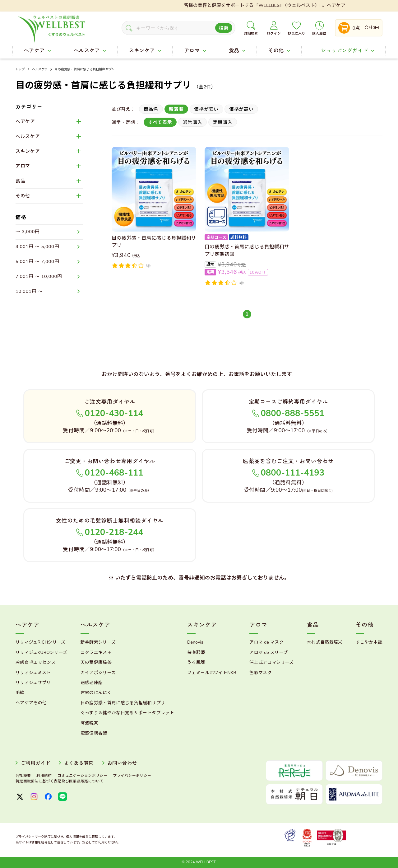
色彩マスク (261, 673)
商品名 (151, 109)
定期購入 (223, 122)
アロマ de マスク (266, 642)
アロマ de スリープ (268, 652)
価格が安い (206, 109)
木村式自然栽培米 (325, 642)
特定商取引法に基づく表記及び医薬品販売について (60, 781)
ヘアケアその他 (31, 703)
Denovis (195, 642)
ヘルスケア (40, 70)
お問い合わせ (122, 763)
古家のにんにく (96, 693)
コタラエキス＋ (96, 652)
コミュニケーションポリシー (82, 776)
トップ (20, 70)
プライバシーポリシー (132, 776)
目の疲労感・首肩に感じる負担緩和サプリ (85, 69)
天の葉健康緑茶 (96, 662)
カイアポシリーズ (98, 673)
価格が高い (241, 109)
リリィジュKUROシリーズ (41, 652)
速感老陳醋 (92, 683)
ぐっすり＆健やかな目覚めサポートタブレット (127, 713)
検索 (224, 28)
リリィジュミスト (33, 673)
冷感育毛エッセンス (36, 662)
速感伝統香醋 (94, 733)
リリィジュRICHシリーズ (41, 642)
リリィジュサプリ (33, 683)
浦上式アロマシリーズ (271, 662)
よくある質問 (79, 763)
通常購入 (193, 122)
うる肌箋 (196, 662)
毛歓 (20, 693)
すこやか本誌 (369, 642)
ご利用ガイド (35, 763)
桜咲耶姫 (196, 652)
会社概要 (23, 776)
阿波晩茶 (89, 723)
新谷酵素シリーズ (98, 642)
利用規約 (44, 776)
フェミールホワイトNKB (212, 673)
